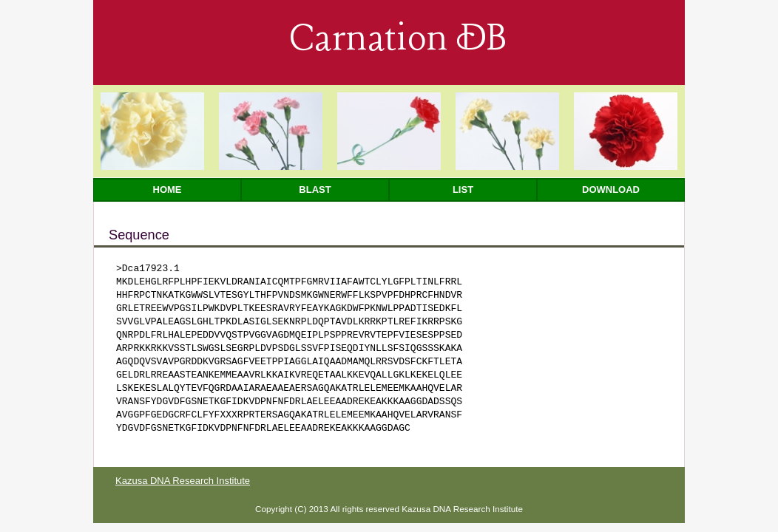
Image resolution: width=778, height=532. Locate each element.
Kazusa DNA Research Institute (183, 481)
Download (611, 190)
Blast (315, 190)
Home (168, 190)
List (463, 190)
